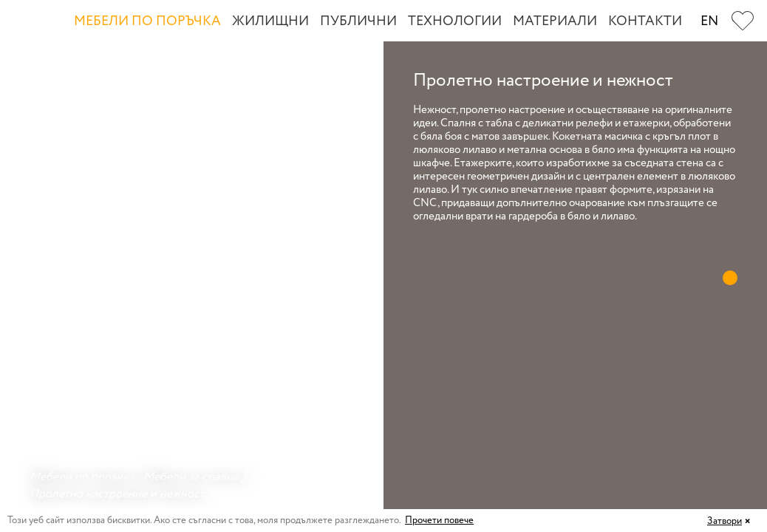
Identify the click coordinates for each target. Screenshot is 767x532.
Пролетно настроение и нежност (117, 494)
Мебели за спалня (191, 477)
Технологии (455, 21)
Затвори (725, 521)
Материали (555, 21)
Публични (358, 21)
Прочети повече (439, 521)
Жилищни (270, 21)
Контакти (645, 21)
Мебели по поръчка (147, 21)
